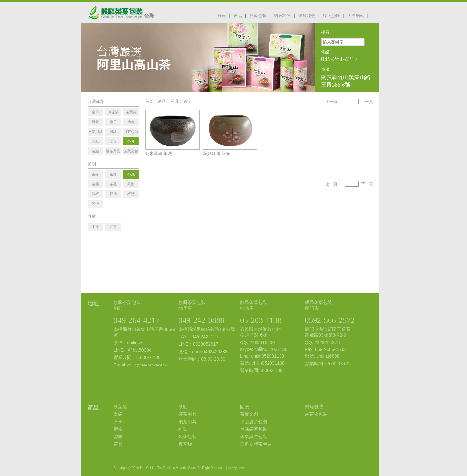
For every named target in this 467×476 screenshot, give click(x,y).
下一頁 (367, 102)
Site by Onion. (237, 468)
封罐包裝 (314, 407)
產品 (238, 16)
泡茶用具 (187, 422)
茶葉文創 (249, 414)
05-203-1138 (261, 320)
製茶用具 (187, 414)
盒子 (118, 422)
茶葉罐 (120, 407)
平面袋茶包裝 (254, 422)
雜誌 (183, 429)
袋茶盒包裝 (316, 414)
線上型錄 (331, 16)
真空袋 (185, 444)
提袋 (118, 414)
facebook (376, 15)
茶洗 (187, 101)
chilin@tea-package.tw (147, 365)
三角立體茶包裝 (256, 444)
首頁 (222, 16)
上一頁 (331, 102)
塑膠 (118, 436)
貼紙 (245, 407)
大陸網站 (356, 16)
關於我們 (282, 16)
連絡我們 (307, 16)
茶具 (175, 101)
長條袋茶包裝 (254, 429)
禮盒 (118, 429)
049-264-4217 (137, 320)
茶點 (183, 407)
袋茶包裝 (187, 436)
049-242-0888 (201, 320)
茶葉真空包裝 (254, 436)
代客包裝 (258, 16)
